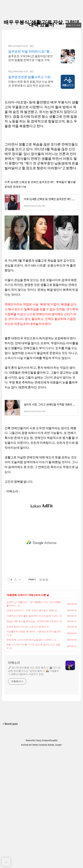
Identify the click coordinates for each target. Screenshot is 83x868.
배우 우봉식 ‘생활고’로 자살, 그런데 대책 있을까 (41, 23)
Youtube (51, 863)
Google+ (59, 863)
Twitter (35, 863)
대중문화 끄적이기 (17, 713)
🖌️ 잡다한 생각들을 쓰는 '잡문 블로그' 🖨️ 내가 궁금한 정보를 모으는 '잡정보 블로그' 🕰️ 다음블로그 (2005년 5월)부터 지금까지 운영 (34, 789)
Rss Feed (25, 863)
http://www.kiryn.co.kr (18, 71)
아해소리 (14, 781)
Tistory (38, 859)
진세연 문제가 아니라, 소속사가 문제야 (26, 745)
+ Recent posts (10, 842)
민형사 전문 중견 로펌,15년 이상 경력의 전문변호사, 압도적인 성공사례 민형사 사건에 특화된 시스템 (31, 84)
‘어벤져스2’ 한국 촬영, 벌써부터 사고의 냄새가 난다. (32, 734)
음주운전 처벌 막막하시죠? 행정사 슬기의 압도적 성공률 (30, 52)
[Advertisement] (41, 113)
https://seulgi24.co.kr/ (18, 46)
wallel (55, 859)
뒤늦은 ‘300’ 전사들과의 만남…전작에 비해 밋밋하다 (33, 740)
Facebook (43, 863)
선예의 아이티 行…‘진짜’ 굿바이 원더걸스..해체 (30, 729)
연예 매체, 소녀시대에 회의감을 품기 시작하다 (30, 758)
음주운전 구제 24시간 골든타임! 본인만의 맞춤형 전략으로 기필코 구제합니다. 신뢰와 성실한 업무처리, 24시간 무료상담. (31, 58)
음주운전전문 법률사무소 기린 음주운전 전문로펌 (29, 77)
